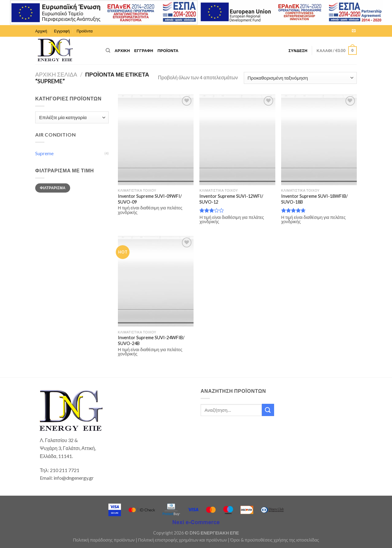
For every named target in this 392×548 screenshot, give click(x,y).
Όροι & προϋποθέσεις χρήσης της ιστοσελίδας (275, 540)
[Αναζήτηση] (108, 51)
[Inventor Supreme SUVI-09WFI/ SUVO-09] (156, 140)
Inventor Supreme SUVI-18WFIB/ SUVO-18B (314, 199)
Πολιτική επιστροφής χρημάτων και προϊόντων (183, 540)
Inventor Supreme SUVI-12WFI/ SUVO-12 (231, 199)
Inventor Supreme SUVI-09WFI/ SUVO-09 (150, 199)
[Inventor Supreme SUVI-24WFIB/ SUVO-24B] (156, 281)
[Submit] (268, 410)
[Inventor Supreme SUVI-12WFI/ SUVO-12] (237, 140)
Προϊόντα (85, 31)
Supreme (44, 153)
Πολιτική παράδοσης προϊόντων (104, 540)
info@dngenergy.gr (74, 478)
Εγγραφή (62, 31)
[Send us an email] (354, 31)
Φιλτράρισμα (53, 188)
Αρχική (41, 31)
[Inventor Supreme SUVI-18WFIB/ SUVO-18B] (319, 140)
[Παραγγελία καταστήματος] (300, 78)
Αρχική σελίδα (56, 74)
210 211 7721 (65, 470)
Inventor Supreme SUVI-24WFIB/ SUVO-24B (151, 340)
